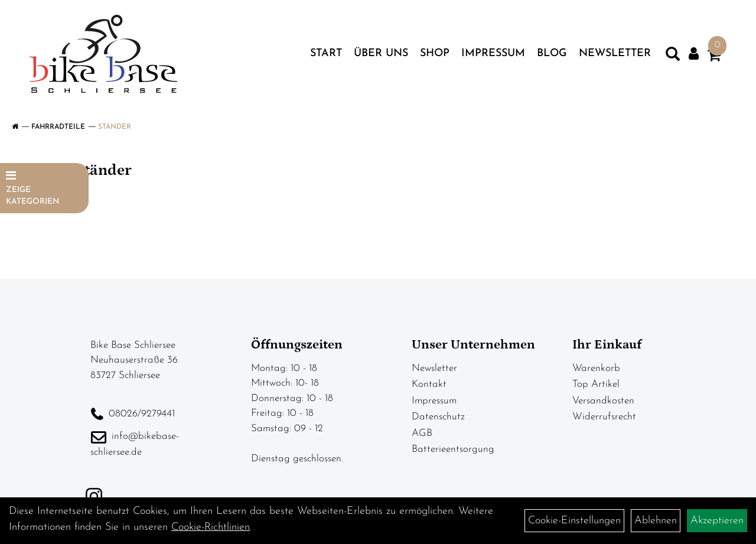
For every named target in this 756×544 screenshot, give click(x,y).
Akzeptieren (717, 521)
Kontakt (429, 384)
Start (326, 53)
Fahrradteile (58, 127)
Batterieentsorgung (453, 449)
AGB (422, 433)
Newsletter (615, 53)
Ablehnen (656, 521)
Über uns (381, 53)
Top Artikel (596, 384)
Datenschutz (438, 417)
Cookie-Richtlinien (211, 527)
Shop (435, 53)
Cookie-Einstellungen (574, 521)
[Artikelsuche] (673, 57)
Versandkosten (603, 401)
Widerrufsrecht (604, 417)
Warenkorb (596, 368)
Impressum (493, 53)
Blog (552, 53)
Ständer (115, 127)
